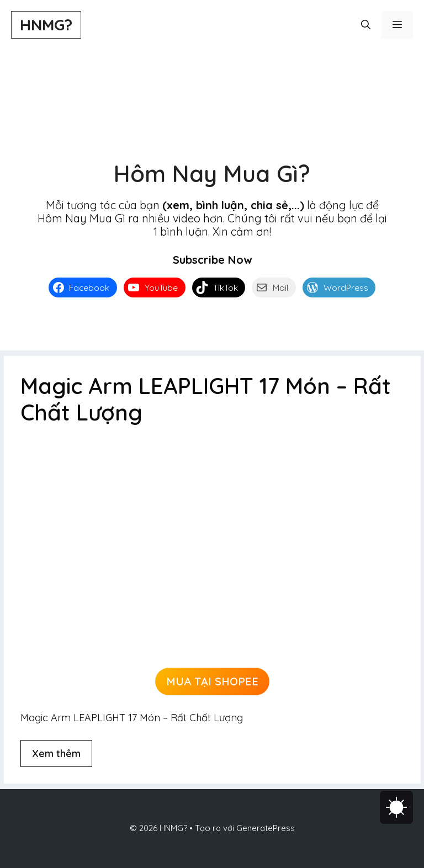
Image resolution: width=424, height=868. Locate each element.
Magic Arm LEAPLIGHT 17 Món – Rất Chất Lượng (206, 399)
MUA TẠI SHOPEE (212, 681)
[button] (366, 25)
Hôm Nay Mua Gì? (212, 174)
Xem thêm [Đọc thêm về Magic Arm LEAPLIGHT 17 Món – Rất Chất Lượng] (56, 753)
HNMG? (46, 25)
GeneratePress (266, 828)
